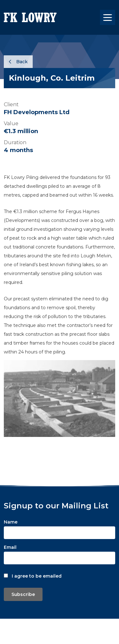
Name (11, 522)
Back (18, 62)
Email (10, 547)
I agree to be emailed (37, 576)
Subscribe (23, 594)
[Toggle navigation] (108, 17)
